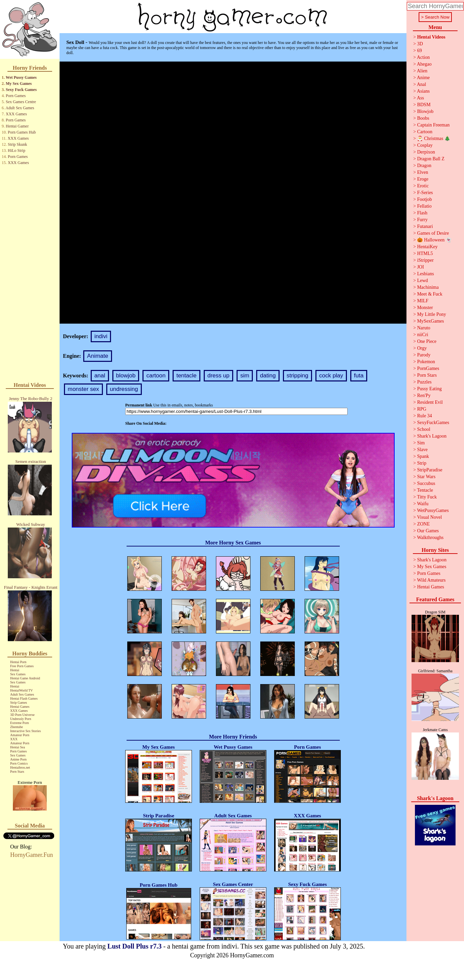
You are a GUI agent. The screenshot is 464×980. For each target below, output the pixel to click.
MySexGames (430, 321)
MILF (423, 301)
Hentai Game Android (25, 678)
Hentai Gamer (17, 126)
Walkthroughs (430, 538)
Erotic (423, 186)
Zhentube (17, 727)
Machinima (428, 287)
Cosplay (425, 145)
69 (419, 51)
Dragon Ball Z (431, 159)
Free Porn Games (22, 666)
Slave (422, 450)
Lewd (422, 281)
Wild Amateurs (431, 580)
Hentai (15, 670)
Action (423, 57)
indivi (101, 336)
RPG (422, 409)
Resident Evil (430, 402)
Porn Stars (17, 772)
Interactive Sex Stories (26, 731)
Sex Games (18, 674)
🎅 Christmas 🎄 (434, 138)
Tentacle (425, 490)
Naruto (424, 328)
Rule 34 (424, 416)
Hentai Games (20, 707)
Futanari (425, 226)
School (424, 429)
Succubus (426, 483)
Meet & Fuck (430, 294)
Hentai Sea (18, 747)
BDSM (424, 105)
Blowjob (425, 111)
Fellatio (424, 206)
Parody (424, 355)
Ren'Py (424, 395)
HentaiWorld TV (21, 690)
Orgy (422, 348)
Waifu (423, 504)
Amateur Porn (20, 735)
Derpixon (426, 152)
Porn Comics (19, 763)
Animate (97, 356)
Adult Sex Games (20, 108)
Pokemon (426, 362)
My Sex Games (19, 84)
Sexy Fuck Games (21, 90)
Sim (421, 443)
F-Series (425, 193)
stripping (297, 376)
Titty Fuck (427, 497)
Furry (422, 220)
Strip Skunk (17, 144)
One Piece (427, 341)
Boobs (423, 118)
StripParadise (430, 470)
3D (420, 44)
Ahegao (424, 64)
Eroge (423, 179)
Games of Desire (433, 233)
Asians (423, 91)
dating (268, 376)
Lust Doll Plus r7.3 (134, 946)
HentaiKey (427, 247)
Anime (423, 78)
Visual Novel (429, 517)
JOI (420, 267)
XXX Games (16, 114)
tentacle (186, 376)
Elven (423, 172)
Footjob (424, 199)
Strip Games (19, 703)
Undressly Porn (21, 719)
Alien (422, 71)
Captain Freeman (433, 125)
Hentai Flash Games (24, 698)
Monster (425, 308)
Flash (422, 213)
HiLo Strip (17, 150)
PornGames (428, 368)
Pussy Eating (429, 389)
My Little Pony (432, 314)
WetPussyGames (433, 510)
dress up (218, 376)
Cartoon (425, 132)
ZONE (423, 524)
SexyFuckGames (433, 423)
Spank (423, 456)
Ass (421, 98)
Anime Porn (18, 759)
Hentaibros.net (20, 767)
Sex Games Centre (21, 102)
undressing (124, 389)
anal (100, 376)
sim (245, 376)
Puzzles (424, 382)
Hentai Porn (18, 662)
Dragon (424, 166)
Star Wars (426, 477)
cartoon (156, 376)
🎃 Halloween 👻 (434, 240)
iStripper (425, 260)
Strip (422, 463)
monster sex (83, 389)
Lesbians (425, 274)
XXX (14, 739)
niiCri (423, 335)
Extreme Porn (19, 723)
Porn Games (16, 96)
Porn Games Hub (22, 132)
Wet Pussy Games (21, 77)
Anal (422, 84)
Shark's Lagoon (432, 436)
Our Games (428, 531)
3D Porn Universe (22, 715)
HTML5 (425, 253)
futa (359, 376)
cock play (331, 376)
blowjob (126, 376)
